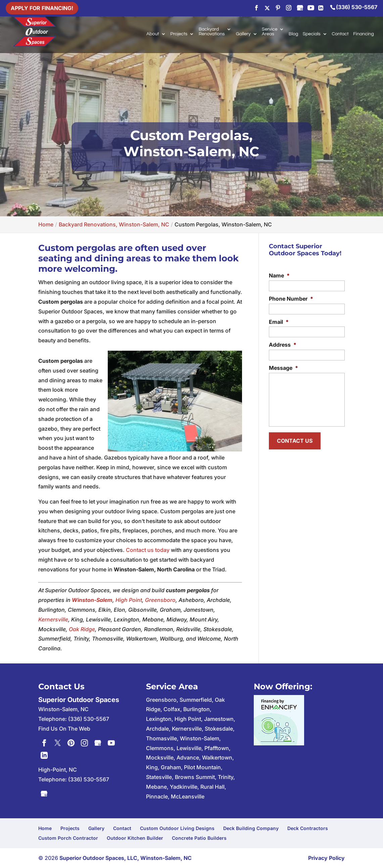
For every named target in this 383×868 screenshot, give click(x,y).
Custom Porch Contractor (68, 838)
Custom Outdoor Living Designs (177, 828)
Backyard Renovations (212, 32)
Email (279, 322)
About (153, 34)
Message (283, 368)
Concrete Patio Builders (199, 838)
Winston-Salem (92, 600)
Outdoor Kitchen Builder (135, 838)
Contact (340, 34)
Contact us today (148, 550)
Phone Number (291, 299)
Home (45, 828)
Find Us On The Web (64, 729)
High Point (129, 600)
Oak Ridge (82, 629)
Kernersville (53, 619)
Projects (179, 34)
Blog (293, 34)
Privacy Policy (326, 858)
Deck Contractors (308, 828)
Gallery (243, 34)
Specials (312, 34)
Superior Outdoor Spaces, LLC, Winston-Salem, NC (126, 858)
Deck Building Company (251, 828)
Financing (364, 34)
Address (283, 345)
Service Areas (270, 32)
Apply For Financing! (42, 8)
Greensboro (160, 600)
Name (279, 275)
